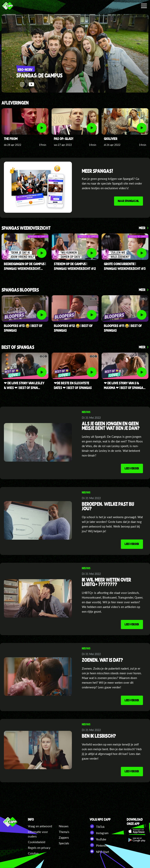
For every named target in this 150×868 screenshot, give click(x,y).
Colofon (33, 853)
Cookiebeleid (37, 842)
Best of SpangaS (18, 347)
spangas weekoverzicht (26, 228)
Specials (64, 843)
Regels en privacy (39, 848)
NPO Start (99, 851)
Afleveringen (15, 103)
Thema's (64, 832)
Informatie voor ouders (38, 834)
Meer (142, 228)
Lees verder (131, 468)
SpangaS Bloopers (20, 290)
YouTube (98, 839)
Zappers (64, 837)
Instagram (99, 833)
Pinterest (99, 845)
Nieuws (64, 826)
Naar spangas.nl (128, 201)
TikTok (97, 826)
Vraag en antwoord (40, 826)
